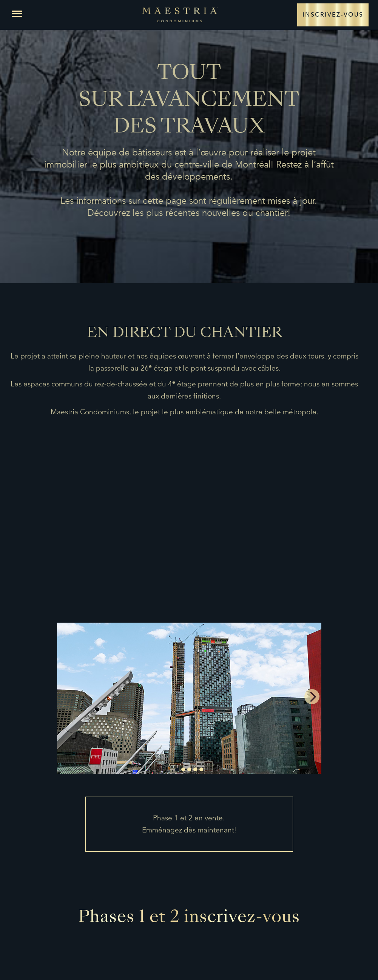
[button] (17, 14)
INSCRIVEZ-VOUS (333, 12)
